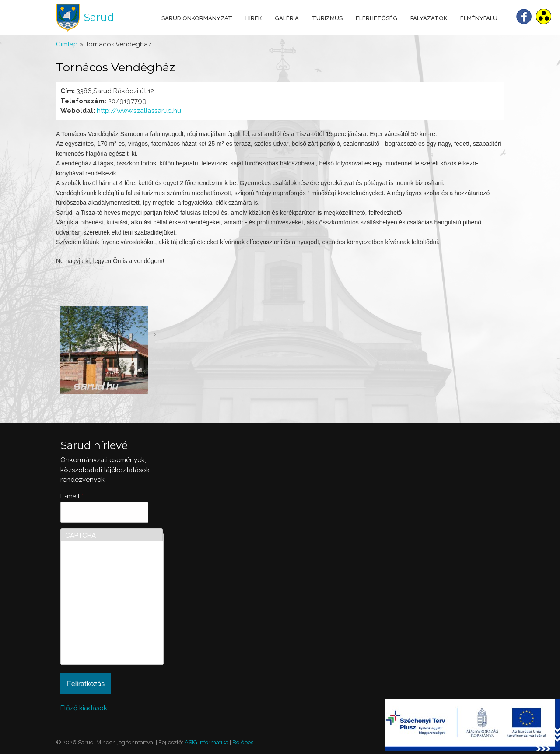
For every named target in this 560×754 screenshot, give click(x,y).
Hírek (254, 18)
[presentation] (101, 628)
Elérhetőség (376, 18)
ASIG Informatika (206, 742)
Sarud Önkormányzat (197, 18)
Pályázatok (429, 18)
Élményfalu (479, 18)
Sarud (99, 17)
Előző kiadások (84, 708)
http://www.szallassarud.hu (139, 111)
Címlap (67, 44)
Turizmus (327, 18)
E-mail (72, 496)
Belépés (243, 742)
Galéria (287, 18)
